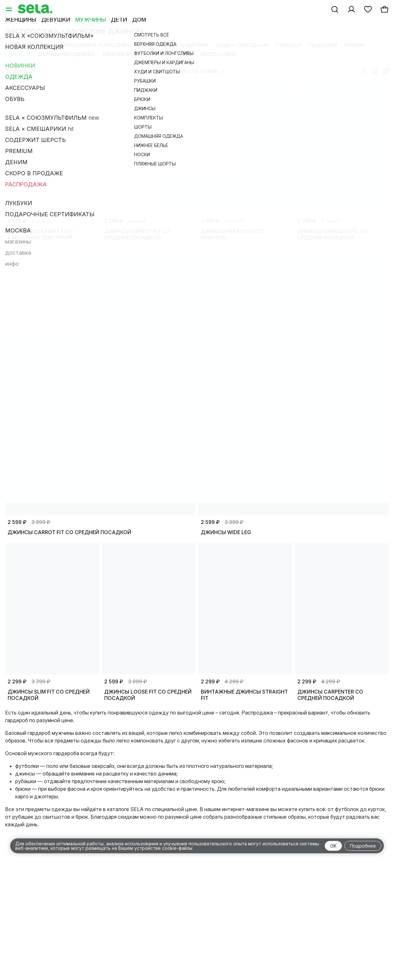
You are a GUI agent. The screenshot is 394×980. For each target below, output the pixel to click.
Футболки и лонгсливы (96, 45)
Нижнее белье (122, 54)
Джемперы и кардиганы (173, 45)
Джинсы (18, 54)
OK (333, 846)
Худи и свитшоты (242, 45)
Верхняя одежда (30, 45)
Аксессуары (218, 54)
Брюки (354, 45)
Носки (159, 54)
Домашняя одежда (67, 54)
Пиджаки (323, 45)
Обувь (184, 54)
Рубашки (289, 45)
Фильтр (20, 71)
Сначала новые (198, 71)
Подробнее (363, 846)
